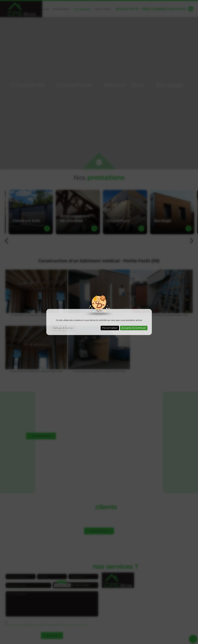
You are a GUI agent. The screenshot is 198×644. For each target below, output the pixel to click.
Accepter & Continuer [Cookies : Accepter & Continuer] (134, 328)
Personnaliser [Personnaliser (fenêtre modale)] (110, 328)
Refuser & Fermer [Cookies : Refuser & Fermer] (63, 328)
